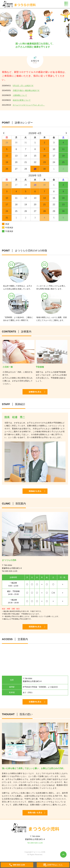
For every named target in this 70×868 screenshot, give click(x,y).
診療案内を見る (35, 392)
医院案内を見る (35, 627)
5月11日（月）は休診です (23, 86)
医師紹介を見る (35, 491)
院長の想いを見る (35, 813)
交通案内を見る (35, 702)
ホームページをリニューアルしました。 (29, 105)
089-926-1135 (11, 571)
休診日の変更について (22, 100)
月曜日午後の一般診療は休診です (26, 90)
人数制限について (20, 95)
